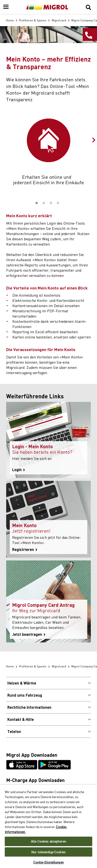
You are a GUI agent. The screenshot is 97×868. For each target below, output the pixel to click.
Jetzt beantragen (29, 634)
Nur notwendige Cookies (48, 852)
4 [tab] (58, 203)
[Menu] (6, 7)
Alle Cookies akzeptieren (48, 841)
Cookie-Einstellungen (48, 862)
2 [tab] (44, 203)
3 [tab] (51, 203)
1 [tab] (37, 203)
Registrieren (25, 550)
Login (19, 470)
